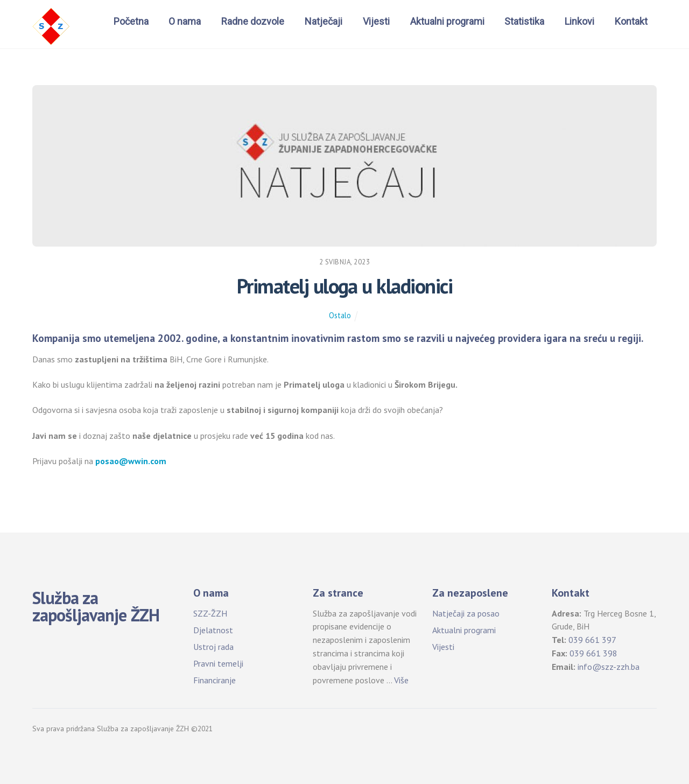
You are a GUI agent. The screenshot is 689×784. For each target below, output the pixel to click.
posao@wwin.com (131, 461)
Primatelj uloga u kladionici (344, 286)
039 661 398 (593, 653)
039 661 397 (592, 640)
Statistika (524, 21)
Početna (131, 21)
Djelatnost (213, 630)
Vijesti (376, 21)
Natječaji (324, 21)
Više (401, 680)
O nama (185, 21)
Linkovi (579, 21)
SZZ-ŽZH (210, 613)
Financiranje (215, 680)
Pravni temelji (218, 663)
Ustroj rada (213, 647)
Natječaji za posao (466, 613)
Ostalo (340, 315)
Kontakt (631, 21)
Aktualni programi (447, 21)
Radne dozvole (253, 21)
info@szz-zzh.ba (609, 667)
